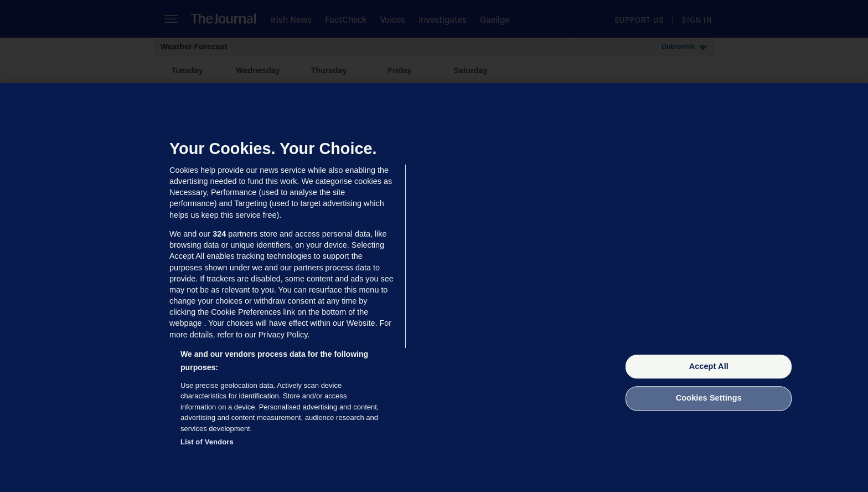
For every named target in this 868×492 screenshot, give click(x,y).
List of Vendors (207, 442)
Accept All (709, 366)
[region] (434, 288)
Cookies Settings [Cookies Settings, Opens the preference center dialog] (709, 398)
